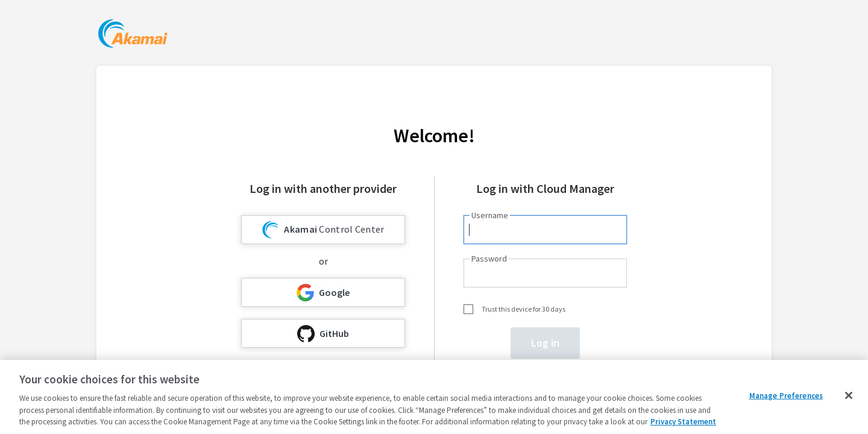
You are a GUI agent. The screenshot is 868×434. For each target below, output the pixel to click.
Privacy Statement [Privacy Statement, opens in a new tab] (683, 422)
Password (489, 259)
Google (323, 293)
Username (490, 215)
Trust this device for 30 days (524, 309)
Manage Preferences (786, 396)
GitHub (323, 334)
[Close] (849, 395)
